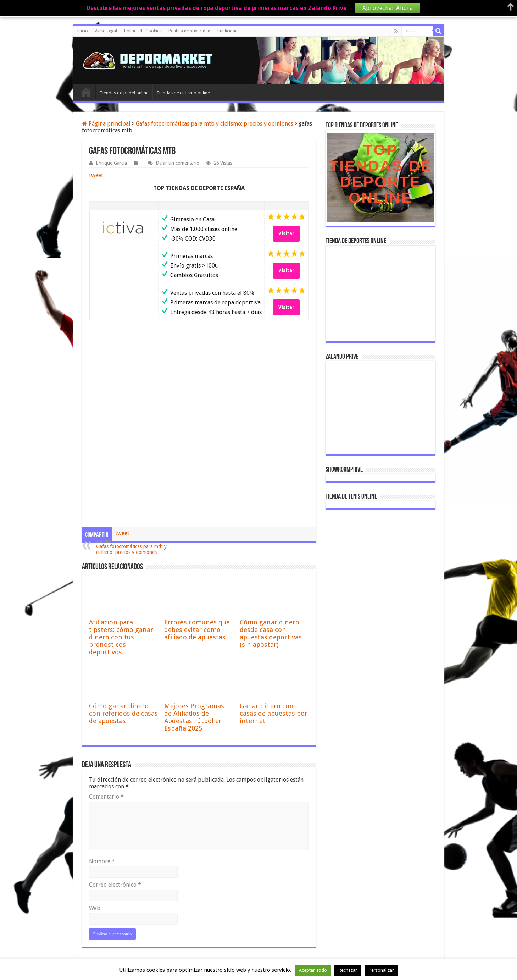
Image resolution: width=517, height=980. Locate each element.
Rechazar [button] (348, 970)
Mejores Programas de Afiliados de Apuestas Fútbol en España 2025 (194, 717)
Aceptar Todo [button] (313, 970)
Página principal (106, 124)
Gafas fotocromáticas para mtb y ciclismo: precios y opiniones (215, 124)
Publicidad (227, 31)
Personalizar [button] (381, 970)
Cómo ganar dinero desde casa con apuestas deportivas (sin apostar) (271, 633)
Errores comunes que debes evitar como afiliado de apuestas (197, 630)
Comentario (106, 797)
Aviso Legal (106, 31)
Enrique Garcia (111, 163)
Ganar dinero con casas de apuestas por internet (274, 713)
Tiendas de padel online (124, 93)
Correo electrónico (115, 885)
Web (95, 908)
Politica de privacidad (189, 31)
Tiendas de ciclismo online (183, 93)
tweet (96, 175)
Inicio (82, 31)
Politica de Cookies (143, 31)
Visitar (286, 233)
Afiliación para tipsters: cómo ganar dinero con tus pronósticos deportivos (121, 637)
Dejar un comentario (177, 163)
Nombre (102, 861)
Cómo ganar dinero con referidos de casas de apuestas (123, 713)
